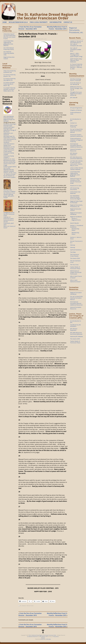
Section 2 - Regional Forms (76, 219)
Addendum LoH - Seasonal (8, 134)
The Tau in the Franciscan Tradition (9, 191)
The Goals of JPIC (75, 258)
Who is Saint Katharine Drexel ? (76, 281)
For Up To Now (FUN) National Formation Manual (76, 131)
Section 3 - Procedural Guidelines (77, 226)
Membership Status (75, 229)
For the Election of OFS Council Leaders (10, 176)
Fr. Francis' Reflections (27, 606)
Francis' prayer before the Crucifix (10, 167)
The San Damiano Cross (75, 261)
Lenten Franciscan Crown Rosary (9, 151)
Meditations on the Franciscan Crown (9, 148)
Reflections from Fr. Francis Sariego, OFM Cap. (76, 88)
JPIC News (73, 98)
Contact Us (73, 123)
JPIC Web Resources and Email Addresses (76, 158)
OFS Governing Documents (75, 189)
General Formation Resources (76, 150)
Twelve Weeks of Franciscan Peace (75, 268)
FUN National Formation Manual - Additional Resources (76, 145)
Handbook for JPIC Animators (76, 326)
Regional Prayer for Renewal (9, 120)
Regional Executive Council (9, 58)
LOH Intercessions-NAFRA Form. (9, 145)
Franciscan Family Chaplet (9, 154)
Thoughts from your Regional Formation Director (76, 94)
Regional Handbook (76, 217)
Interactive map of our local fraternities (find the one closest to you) (9, 36)
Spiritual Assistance (76, 250)
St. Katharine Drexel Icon (32, 637)
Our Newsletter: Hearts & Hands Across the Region (75, 197)
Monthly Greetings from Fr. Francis (76, 80)
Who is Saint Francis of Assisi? (76, 277)
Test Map (73, 252)
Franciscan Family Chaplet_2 (9, 157)
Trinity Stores (56, 637)
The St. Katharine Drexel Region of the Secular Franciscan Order (47, 16)
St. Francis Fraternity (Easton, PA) (10, 75)
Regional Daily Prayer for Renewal (76, 202)
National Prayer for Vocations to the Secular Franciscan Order (76, 181)
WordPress (43, 639)
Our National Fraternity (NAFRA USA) (9, 53)
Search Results (74, 223)
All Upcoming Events (76, 108)
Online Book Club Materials (75, 193)
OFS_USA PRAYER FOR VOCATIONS (9, 117)
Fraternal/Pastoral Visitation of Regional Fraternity (76, 140)
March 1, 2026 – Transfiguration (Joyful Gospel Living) (76, 55)
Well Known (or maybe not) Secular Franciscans (76, 272)
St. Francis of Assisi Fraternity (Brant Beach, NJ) (9, 84)
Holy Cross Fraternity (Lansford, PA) (10, 72)
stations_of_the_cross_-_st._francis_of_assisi (10, 173)
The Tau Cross (74, 265)
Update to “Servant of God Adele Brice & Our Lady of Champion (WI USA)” (77, 43)
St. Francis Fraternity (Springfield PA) (10, 79)
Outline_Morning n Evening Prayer (9, 128)
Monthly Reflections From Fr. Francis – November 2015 (57, 28)
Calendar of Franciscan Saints (9, 218)
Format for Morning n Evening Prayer (10, 125)
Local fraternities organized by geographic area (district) (8, 43)
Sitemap (73, 245)
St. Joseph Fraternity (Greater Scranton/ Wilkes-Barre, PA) (9, 89)
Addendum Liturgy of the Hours (10, 131)
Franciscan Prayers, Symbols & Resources (76, 135)
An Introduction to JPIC (76, 120)
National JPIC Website (77, 336)
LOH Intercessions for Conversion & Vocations (10, 141)
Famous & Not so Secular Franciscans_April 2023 (9, 222)
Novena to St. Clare (9, 159)
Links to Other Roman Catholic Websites (77, 169)
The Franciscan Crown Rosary (75, 255)
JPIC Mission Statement (74, 154)
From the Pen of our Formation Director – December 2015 (30, 28)
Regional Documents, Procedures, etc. (76, 30)
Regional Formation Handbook (76, 214)
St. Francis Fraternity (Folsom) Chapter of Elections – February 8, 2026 (76, 66)
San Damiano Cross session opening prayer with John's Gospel (9, 195)
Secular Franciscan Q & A (76, 242)
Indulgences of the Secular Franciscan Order (9, 214)
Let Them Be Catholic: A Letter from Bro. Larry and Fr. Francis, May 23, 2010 (77, 163)
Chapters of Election (76, 110)
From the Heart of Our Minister (75, 84)
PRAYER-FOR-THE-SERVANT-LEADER (9, 170)
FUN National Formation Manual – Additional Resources (76, 303)
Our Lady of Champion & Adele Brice (76, 49)
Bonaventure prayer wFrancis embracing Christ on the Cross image (9, 163)
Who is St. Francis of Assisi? (9, 227)
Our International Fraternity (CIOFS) (9, 49)
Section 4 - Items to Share (76, 238)
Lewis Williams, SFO (43, 637)
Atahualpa (49, 639)
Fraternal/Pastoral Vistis (76, 113)
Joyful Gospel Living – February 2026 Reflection (76, 60)
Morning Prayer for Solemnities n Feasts (9, 137)
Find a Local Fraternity (74, 126)
